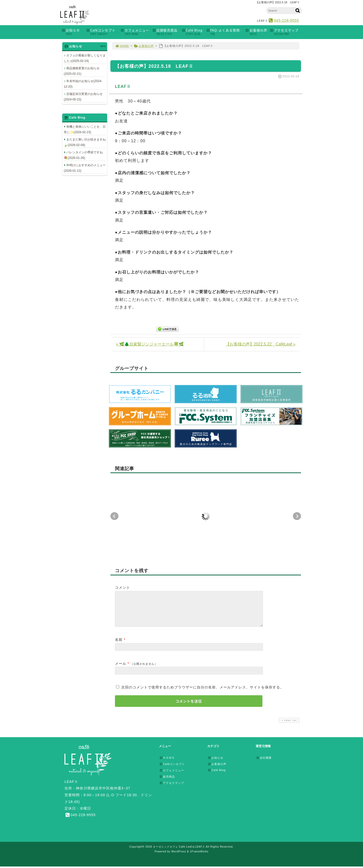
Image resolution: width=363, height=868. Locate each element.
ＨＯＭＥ (167, 764)
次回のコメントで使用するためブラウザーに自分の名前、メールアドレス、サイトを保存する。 (203, 693)
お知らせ (72, 32)
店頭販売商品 (166, 32)
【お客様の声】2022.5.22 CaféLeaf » (261, 344)
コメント (123, 587)
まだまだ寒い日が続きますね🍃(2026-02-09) (85, 142)
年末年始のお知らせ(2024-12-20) (83, 84)
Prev (114, 516)
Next (297, 516)
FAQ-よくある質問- (224, 32)
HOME (122, 46)
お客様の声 (256, 32)
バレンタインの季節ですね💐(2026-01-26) (83, 155)
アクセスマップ (286, 32)
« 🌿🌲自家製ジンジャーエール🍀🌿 (150, 344)
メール (121, 670)
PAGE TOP (289, 726)
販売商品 (167, 783)
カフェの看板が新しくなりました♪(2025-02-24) (85, 58)
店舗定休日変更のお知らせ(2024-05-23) (83, 97)
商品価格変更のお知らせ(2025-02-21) (82, 71)
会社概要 (264, 764)
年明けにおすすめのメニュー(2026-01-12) (85, 168)
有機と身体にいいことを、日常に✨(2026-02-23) (85, 129)
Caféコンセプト (102, 32)
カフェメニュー (135, 32)
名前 (119, 646)
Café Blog (192, 32)
